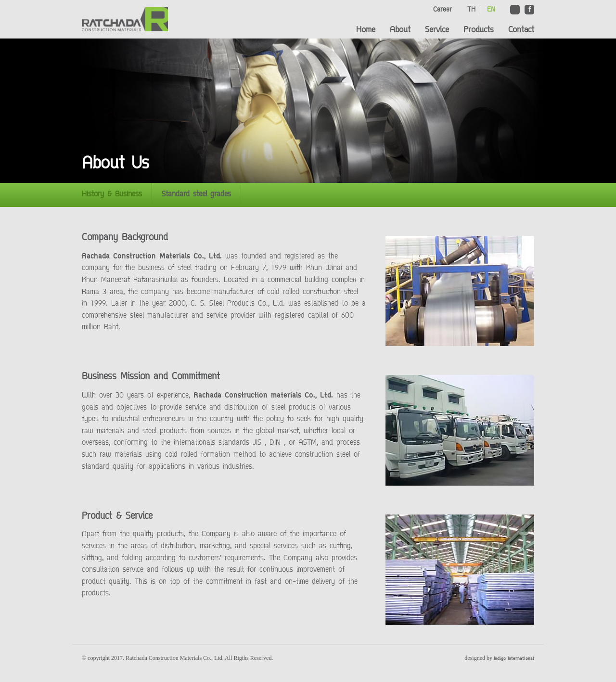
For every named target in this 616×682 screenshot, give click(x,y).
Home (366, 31)
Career (443, 10)
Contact (521, 31)
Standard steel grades (196, 195)
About (400, 31)
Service (437, 31)
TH (471, 10)
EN (491, 10)
